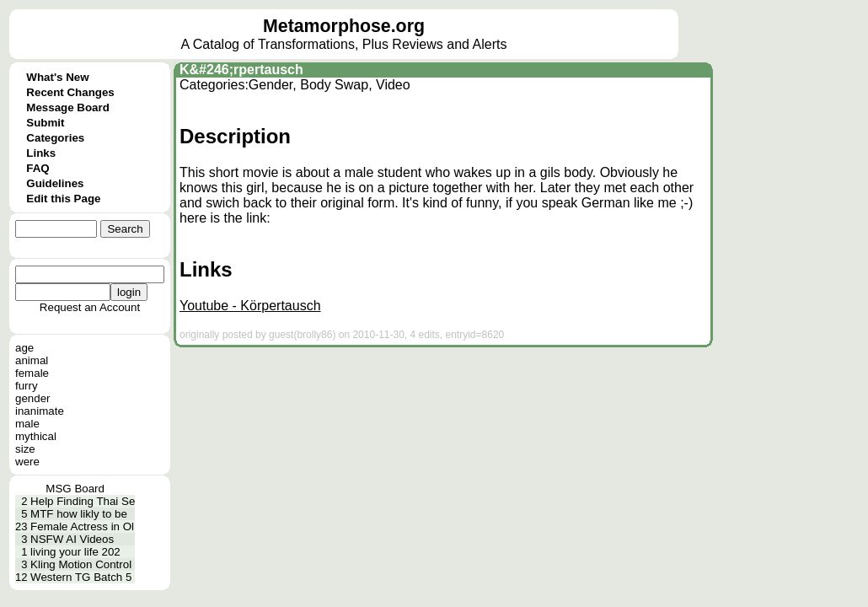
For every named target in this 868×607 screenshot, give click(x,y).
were (27, 462)
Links (41, 153)
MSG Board (75, 489)
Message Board (68, 107)
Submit (45, 123)
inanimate (40, 411)
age (24, 348)
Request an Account (90, 307)
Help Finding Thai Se (83, 501)
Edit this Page (63, 199)
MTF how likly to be (79, 514)
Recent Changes (70, 92)
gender (33, 398)
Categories (55, 138)
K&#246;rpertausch (241, 70)
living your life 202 (75, 552)
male (27, 424)
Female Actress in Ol (82, 526)
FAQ (38, 168)
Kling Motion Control (81, 564)
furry (27, 386)
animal (32, 360)
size (25, 449)
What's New (57, 77)
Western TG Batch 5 (81, 577)
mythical (36, 436)
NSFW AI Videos (72, 539)
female (32, 373)
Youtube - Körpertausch (250, 306)
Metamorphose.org (344, 26)
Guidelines (55, 183)
